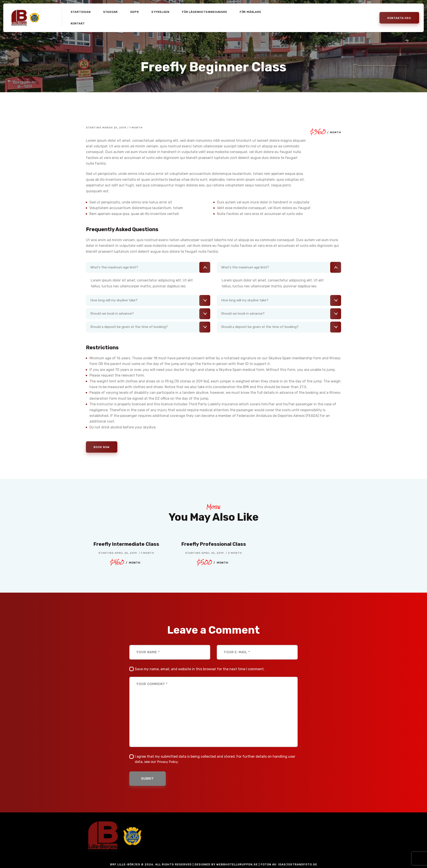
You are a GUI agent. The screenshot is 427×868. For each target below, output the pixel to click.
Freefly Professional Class (214, 545)
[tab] (148, 267)
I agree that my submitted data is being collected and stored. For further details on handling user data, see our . (215, 760)
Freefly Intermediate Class (126, 545)
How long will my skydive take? (116, 300)
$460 (125, 563)
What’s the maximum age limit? (116, 267)
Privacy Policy (168, 763)
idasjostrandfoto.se (298, 866)
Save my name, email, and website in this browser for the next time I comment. (200, 670)
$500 (213, 563)
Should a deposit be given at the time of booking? (131, 327)
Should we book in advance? (114, 314)
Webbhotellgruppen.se (237, 866)
